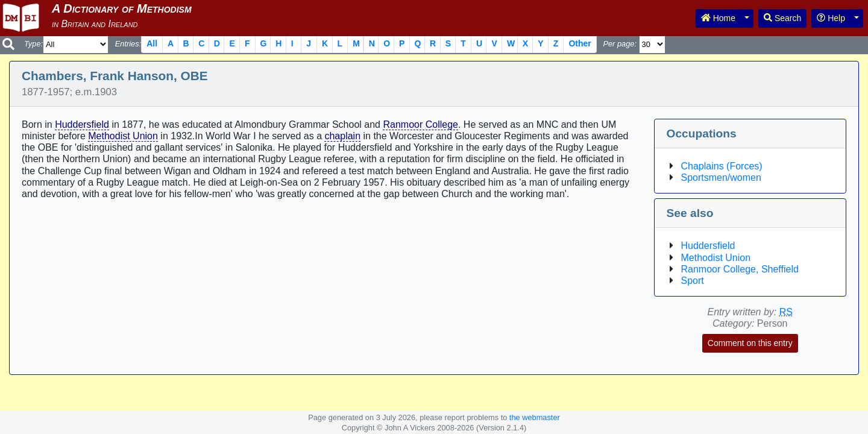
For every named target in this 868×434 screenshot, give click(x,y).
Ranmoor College (420, 124)
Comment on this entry (750, 343)
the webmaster (535, 417)
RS (786, 312)
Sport (693, 281)
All (152, 43)
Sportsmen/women (721, 178)
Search (782, 18)
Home (718, 18)
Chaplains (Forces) (722, 166)
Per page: (620, 44)
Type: (33, 44)
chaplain (342, 136)
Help (831, 18)
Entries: (128, 44)
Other (580, 43)
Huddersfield (82, 124)
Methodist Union (123, 136)
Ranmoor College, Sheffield (740, 269)
